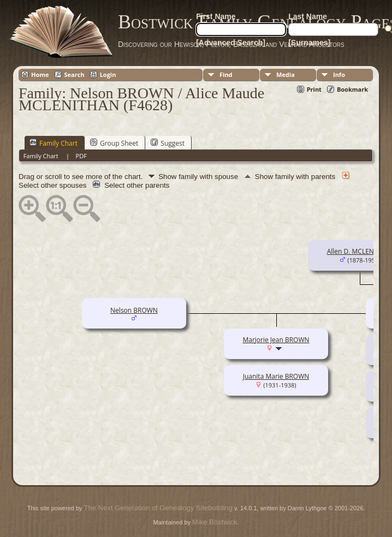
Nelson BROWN (134, 310)
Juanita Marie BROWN (276, 376)
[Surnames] (309, 43)
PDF (81, 156)
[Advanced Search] (231, 43)
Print (314, 89)
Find (226, 74)
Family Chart (54, 143)
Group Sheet (114, 143)
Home (40, 74)
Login (108, 74)
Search (75, 74)
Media (286, 74)
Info (339, 74)
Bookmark (352, 89)
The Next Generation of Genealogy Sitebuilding (158, 508)
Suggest (168, 143)
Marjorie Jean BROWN (276, 340)
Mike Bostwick (215, 522)
